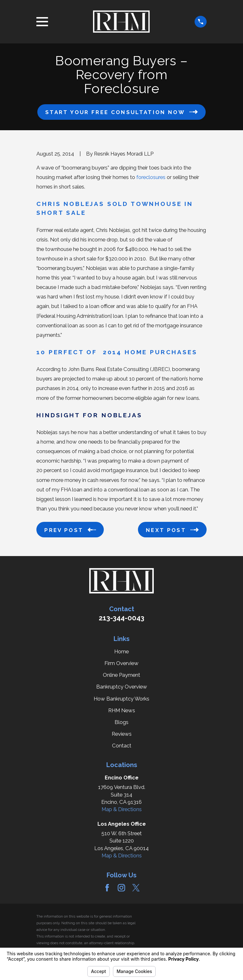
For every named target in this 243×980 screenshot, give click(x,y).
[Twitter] (136, 888)
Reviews (122, 734)
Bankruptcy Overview (122, 687)
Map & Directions (122, 809)
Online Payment (121, 675)
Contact (122, 746)
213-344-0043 (121, 618)
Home (121, 651)
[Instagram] (121, 888)
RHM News (122, 710)
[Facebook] (107, 888)
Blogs (121, 722)
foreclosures (151, 177)
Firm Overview (121, 663)
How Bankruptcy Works (121, 699)
